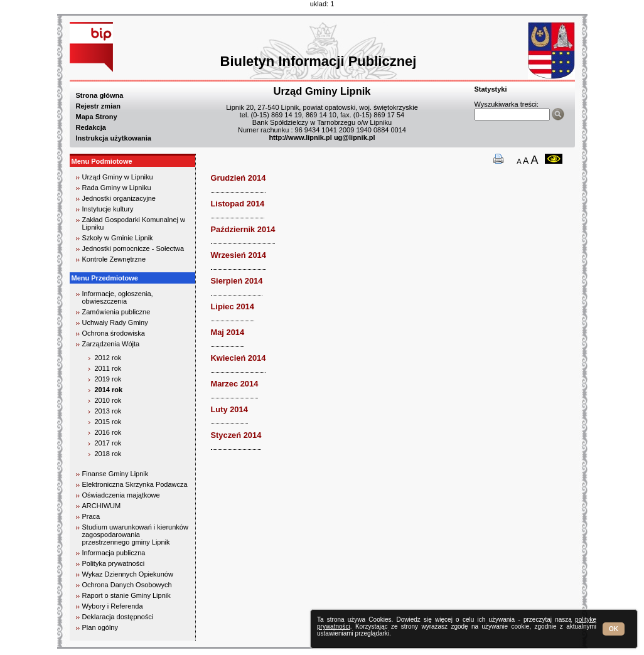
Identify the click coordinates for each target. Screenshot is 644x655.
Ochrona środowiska (114, 333)
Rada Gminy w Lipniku (117, 188)
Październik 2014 (243, 229)
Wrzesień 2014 (239, 255)
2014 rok (109, 390)
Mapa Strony (97, 117)
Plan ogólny (100, 627)
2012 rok (108, 358)
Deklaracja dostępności (118, 617)
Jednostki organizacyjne (119, 198)
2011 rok (108, 368)
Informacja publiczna (114, 553)
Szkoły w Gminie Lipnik (118, 238)
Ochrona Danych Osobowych (127, 585)
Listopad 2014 (238, 204)
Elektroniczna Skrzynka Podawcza (135, 484)
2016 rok (108, 432)
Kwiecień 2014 (239, 358)
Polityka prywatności (114, 563)
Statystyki (491, 89)
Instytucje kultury (108, 209)
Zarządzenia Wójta (111, 344)
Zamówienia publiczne (116, 312)
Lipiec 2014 (233, 306)
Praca (91, 516)
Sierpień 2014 (237, 281)
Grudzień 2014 (239, 178)
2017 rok (108, 443)
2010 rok (108, 400)
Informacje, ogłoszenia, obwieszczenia (118, 297)
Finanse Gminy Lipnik (115, 474)
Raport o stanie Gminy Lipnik (126, 595)
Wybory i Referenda (113, 606)
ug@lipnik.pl (355, 137)
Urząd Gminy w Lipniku (118, 177)
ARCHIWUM (102, 506)
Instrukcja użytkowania (114, 138)
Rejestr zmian (99, 106)
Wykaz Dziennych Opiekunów (128, 574)
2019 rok (108, 379)
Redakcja (91, 127)
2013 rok (108, 411)
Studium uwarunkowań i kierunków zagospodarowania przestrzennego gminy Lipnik (135, 535)
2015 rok (108, 422)
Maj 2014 (228, 332)
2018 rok (108, 454)
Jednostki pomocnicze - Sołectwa (133, 248)
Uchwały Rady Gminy (115, 322)
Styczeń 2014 (236, 435)
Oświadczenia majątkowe (121, 495)
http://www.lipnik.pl (300, 137)
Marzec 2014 (235, 384)
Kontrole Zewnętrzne (114, 259)
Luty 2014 (229, 409)
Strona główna (100, 95)
